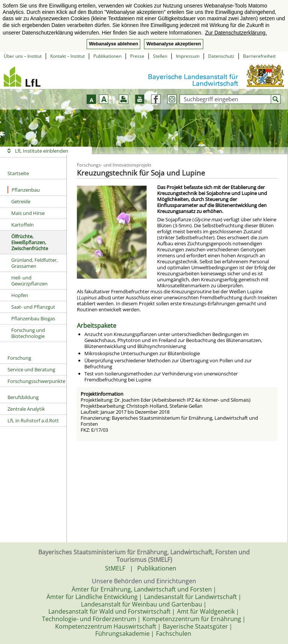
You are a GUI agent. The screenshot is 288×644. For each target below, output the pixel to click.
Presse (137, 56)
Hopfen (20, 295)
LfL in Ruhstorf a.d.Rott (33, 420)
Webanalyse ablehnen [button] (113, 44)
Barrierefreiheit (259, 56)
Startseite (18, 173)
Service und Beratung (31, 369)
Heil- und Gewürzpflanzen (29, 281)
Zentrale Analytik (26, 409)
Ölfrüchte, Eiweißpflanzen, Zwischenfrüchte (30, 242)
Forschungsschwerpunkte (36, 381)
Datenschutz (221, 56)
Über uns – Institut (23, 56)
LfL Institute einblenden (42, 151)
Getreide (21, 201)
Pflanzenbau (24, 190)
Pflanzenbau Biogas (33, 318)
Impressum (188, 56)
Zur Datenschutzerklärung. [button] (236, 33)
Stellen (160, 56)
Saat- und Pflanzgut (33, 307)
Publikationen (107, 56)
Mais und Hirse (28, 213)
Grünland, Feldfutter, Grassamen (34, 263)
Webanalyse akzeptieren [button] (173, 44)
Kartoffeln (22, 225)
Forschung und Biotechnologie (28, 333)
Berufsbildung (23, 397)
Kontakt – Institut (67, 56)
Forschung (19, 358)
